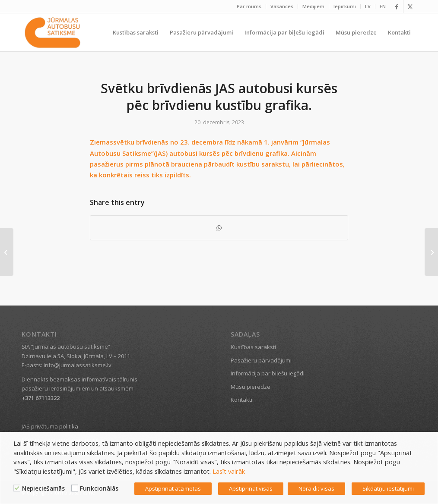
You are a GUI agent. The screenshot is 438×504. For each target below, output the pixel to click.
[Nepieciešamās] (17, 488)
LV (368, 6)
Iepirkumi (345, 6)
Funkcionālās (99, 488)
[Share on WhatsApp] (219, 228)
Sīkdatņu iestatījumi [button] (388, 488)
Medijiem (313, 6)
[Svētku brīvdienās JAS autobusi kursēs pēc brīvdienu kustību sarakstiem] (431, 252)
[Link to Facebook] (397, 6)
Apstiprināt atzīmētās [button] (173, 488)
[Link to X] (410, 6)
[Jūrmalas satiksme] (52, 32)
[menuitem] (249, 6)
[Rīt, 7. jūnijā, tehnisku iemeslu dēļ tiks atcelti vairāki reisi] (7, 252)
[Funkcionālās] (75, 488)
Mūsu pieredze (251, 387)
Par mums (249, 6)
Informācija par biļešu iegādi (268, 373)
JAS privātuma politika (50, 426)
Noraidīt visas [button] (316, 488)
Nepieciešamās (43, 488)
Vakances (282, 6)
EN (383, 6)
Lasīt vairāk (229, 471)
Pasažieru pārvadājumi (261, 360)
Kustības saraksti (253, 347)
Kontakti (241, 400)
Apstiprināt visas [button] (251, 488)
